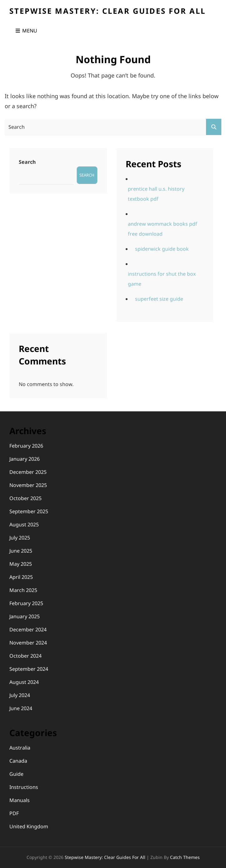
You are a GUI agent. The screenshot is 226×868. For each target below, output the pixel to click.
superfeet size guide (159, 299)
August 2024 (24, 682)
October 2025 (25, 498)
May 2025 (21, 564)
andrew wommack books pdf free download (163, 229)
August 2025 (24, 524)
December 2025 (28, 472)
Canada (18, 761)
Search (27, 162)
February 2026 (26, 446)
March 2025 (23, 590)
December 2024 (28, 630)
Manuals (20, 800)
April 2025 (21, 577)
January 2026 (25, 459)
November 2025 (28, 485)
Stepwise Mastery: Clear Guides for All (108, 11)
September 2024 (29, 669)
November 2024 (28, 643)
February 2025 (26, 603)
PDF (14, 813)
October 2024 (25, 656)
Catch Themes (185, 857)
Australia (20, 748)
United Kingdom (29, 826)
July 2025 (20, 538)
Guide (16, 774)
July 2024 (20, 695)
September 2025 (29, 511)
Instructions (24, 787)
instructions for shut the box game (162, 279)
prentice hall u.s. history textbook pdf (156, 194)
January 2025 (25, 616)
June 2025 (21, 551)
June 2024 (21, 708)
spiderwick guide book (162, 249)
